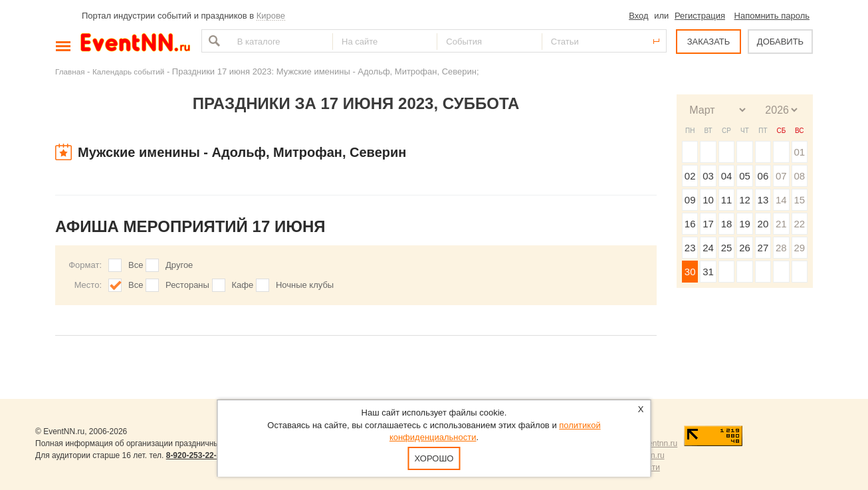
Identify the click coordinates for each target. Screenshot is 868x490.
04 (727, 176)
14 (781, 200)
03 (708, 176)
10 (708, 200)
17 (708, 224)
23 (690, 248)
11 (727, 200)
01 (799, 152)
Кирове (271, 16)
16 (690, 224)
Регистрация (700, 16)
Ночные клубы (305, 285)
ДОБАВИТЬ (780, 42)
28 (781, 248)
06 (763, 176)
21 (781, 224)
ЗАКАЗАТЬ (709, 42)
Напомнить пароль (772, 16)
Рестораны (187, 285)
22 (799, 224)
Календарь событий (128, 71)
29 (799, 248)
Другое (179, 265)
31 (708, 272)
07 (781, 176)
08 (799, 176)
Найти (213, 41)
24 (708, 248)
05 (745, 176)
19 (745, 224)
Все (136, 265)
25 (727, 248)
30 (690, 272)
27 (763, 248)
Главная (70, 71)
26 (745, 248)
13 (763, 200)
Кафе (243, 285)
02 (690, 176)
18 (727, 224)
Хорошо (434, 458)
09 (690, 200)
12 (745, 200)
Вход (638, 16)
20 (763, 224)
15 (799, 200)
